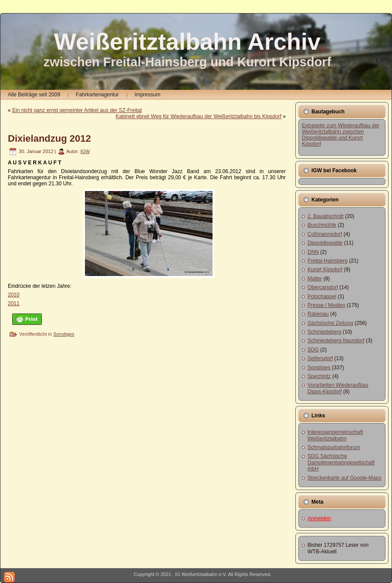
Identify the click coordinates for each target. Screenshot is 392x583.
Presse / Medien (326, 305)
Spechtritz (319, 376)
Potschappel (322, 297)
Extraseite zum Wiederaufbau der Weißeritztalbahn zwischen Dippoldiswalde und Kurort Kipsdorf (341, 135)
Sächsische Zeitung (330, 323)
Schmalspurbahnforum (334, 447)
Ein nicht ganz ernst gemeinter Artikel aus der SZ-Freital (77, 110)
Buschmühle (322, 225)
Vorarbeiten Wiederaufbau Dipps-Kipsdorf (338, 388)
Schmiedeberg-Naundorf (336, 341)
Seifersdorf (320, 358)
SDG (313, 350)
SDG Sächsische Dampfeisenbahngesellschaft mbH (341, 462)
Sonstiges (64, 334)
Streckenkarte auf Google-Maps (344, 478)
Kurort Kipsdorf (325, 269)
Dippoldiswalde (325, 243)
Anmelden (319, 518)
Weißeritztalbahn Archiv (187, 41)
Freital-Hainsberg (328, 261)
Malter (315, 279)
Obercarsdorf (323, 287)
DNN (313, 252)
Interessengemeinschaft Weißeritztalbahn (335, 435)
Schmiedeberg (324, 332)
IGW (85, 151)
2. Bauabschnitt (326, 216)
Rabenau (318, 314)
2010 (14, 295)
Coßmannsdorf (325, 234)
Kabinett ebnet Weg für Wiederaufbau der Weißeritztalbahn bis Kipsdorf (199, 116)
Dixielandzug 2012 (49, 138)
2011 (14, 303)
